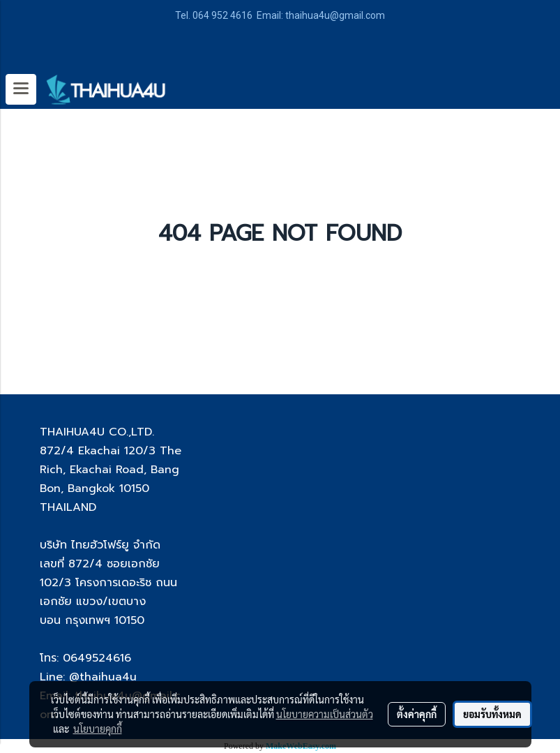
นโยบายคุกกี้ (98, 729)
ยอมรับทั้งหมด (492, 714)
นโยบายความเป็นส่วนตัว (325, 714)
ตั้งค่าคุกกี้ (417, 714)
